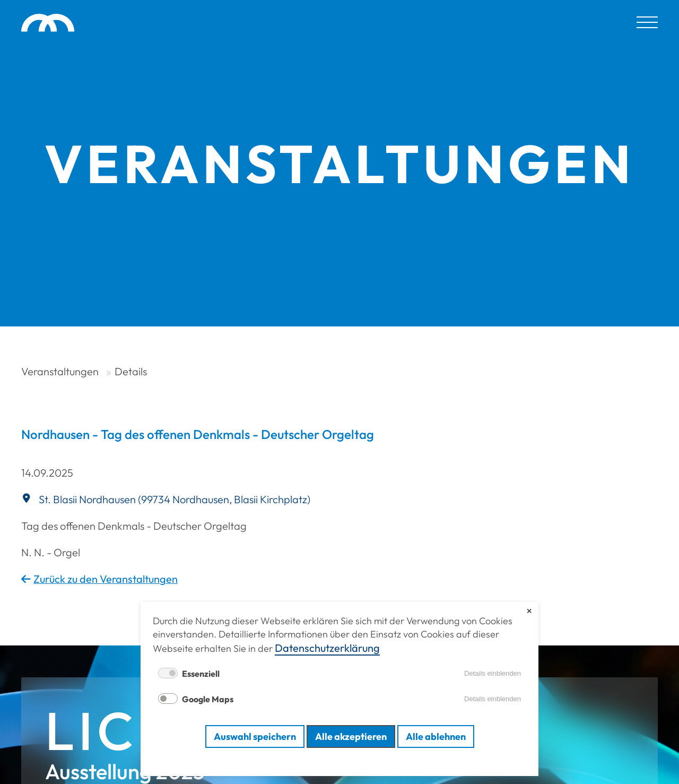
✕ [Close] (529, 611)
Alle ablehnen (436, 736)
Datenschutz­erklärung (327, 648)
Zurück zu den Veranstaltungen (106, 579)
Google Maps (208, 699)
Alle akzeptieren (351, 736)
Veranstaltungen (60, 371)
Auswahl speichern (255, 736)
